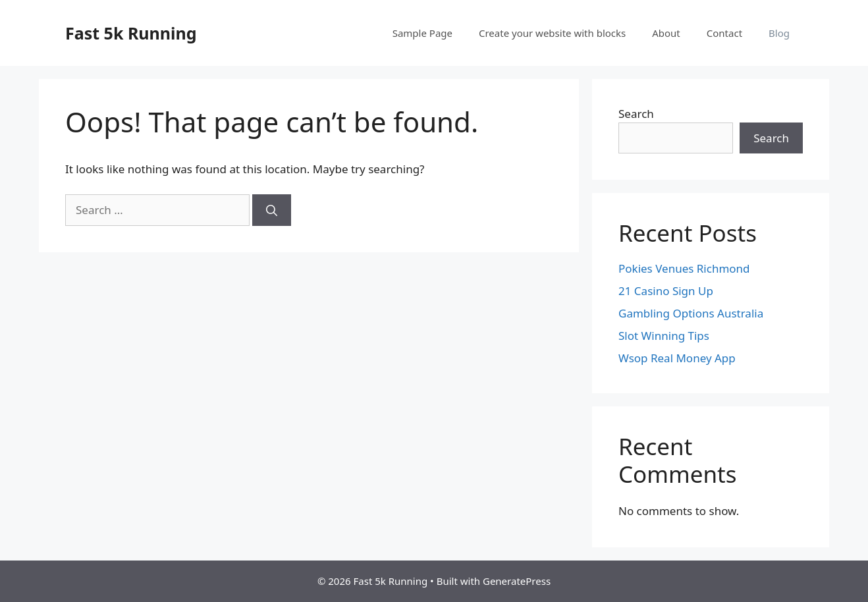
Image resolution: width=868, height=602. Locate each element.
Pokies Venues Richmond (684, 268)
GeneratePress (517, 581)
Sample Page (422, 33)
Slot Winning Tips (664, 336)
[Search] (272, 210)
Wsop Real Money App (677, 358)
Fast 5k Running (131, 33)
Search (636, 114)
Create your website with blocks (552, 33)
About (666, 33)
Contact (724, 33)
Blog (779, 33)
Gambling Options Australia (691, 313)
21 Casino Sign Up (666, 291)
